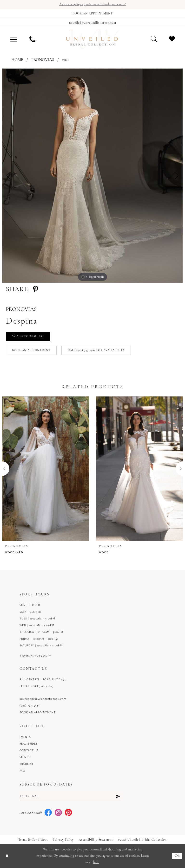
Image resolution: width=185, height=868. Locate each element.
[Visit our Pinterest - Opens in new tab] (68, 813)
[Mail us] (92, 22)
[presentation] (46, 469)
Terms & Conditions (33, 840)
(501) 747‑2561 (30, 705)
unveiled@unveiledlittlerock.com (43, 699)
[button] (14, 39)
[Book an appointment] (92, 13)
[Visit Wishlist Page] (172, 39)
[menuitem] (14, 39)
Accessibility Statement (96, 840)
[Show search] (154, 39)
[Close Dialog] (7, 856)
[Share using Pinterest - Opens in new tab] (36, 290)
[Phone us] (32, 39)
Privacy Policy (63, 840)
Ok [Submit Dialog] (177, 856)
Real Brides (29, 744)
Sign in (25, 757)
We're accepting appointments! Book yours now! (93, 4)
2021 (66, 60)
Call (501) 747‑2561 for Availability (96, 350)
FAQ (22, 770)
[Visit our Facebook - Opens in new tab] (48, 813)
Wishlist (26, 764)
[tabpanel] (92, 176)
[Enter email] (70, 796)
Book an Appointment (31, 350)
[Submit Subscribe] (118, 796)
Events (25, 737)
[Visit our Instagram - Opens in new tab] (58, 813)
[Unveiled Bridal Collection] (92, 39)
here (96, 862)
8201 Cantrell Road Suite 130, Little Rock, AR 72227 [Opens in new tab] (43, 683)
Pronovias (43, 60)
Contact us (29, 750)
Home (17, 60)
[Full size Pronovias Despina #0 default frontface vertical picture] (92, 176)
